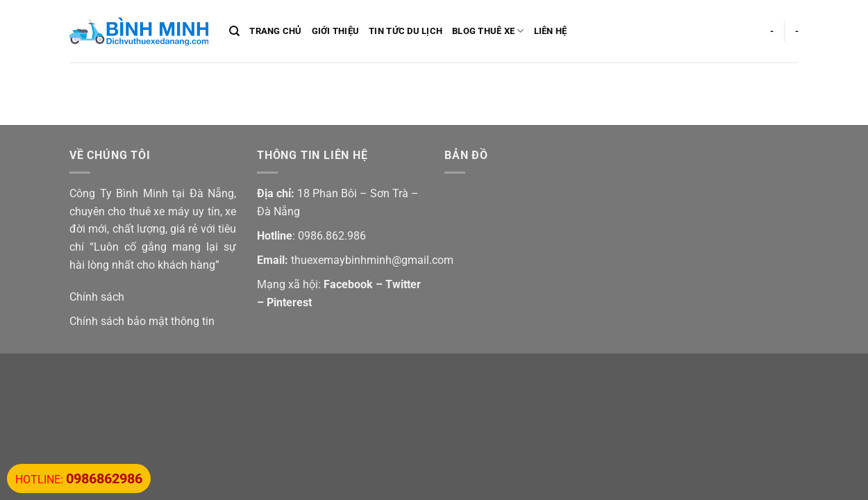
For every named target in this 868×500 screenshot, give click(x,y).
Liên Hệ (551, 31)
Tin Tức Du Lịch (406, 31)
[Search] (234, 31)
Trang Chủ (275, 31)
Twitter (403, 284)
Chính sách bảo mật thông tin (142, 321)
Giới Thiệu (336, 31)
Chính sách (97, 297)
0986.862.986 (332, 236)
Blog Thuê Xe (488, 31)
